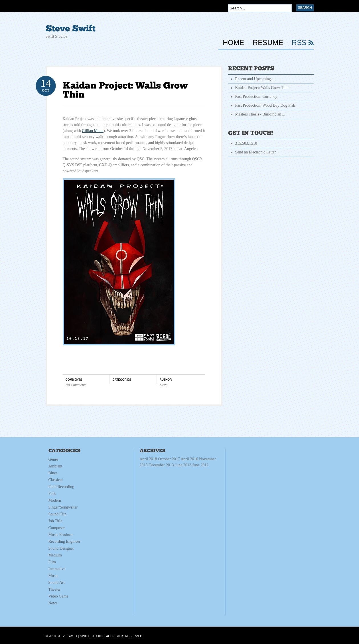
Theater (55, 589)
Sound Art (57, 583)
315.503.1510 (246, 143)
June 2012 (200, 465)
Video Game (58, 596)
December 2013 (179, 465)
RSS (299, 43)
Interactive (57, 569)
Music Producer (61, 535)
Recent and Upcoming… (255, 79)
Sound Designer (61, 548)
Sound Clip (57, 514)
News (53, 603)
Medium (55, 555)
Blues (53, 473)
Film (52, 562)
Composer (57, 528)
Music (53, 576)
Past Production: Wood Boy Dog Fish (265, 105)
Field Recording (61, 487)
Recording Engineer (64, 541)
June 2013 (192, 465)
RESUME (268, 43)
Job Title (55, 521)
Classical (56, 480)
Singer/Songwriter (63, 507)
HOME (233, 43)
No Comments (76, 385)
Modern (55, 500)
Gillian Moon (93, 131)
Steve (164, 385)
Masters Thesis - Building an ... (260, 114)
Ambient (55, 466)
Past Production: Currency (256, 97)
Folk (52, 494)
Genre (53, 459)
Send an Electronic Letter (256, 152)
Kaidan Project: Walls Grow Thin (262, 88)
